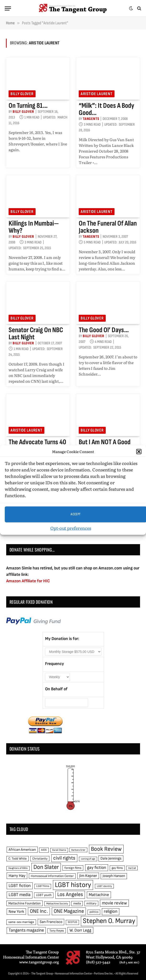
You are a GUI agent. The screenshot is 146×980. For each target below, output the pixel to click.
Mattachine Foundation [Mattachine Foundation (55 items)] (25, 903)
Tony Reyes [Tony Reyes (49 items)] (57, 931)
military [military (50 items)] (91, 903)
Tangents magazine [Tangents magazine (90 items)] (26, 930)
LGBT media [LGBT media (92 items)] (20, 895)
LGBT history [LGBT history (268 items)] (73, 885)
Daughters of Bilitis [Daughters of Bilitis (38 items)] (18, 868)
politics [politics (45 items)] (94, 912)
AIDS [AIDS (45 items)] (44, 850)
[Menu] (8, 8)
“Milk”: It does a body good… (106, 109)
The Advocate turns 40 (37, 442)
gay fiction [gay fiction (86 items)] (97, 868)
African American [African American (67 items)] (22, 850)
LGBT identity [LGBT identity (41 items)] (104, 886)
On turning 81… (28, 106)
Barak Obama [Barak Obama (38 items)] (59, 850)
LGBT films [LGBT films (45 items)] (43, 886)
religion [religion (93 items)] (111, 911)
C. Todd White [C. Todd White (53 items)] (18, 859)
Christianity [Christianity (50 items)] (40, 859)
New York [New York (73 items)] (16, 912)
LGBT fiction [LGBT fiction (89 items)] (20, 886)
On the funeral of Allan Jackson (108, 227)
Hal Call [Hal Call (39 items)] (132, 868)
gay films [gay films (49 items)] (117, 868)
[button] (139, 452)
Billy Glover (22, 94)
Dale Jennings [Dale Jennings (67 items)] (111, 859)
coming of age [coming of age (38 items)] (88, 859)
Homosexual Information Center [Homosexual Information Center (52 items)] (52, 876)
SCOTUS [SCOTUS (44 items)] (72, 922)
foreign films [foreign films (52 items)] (73, 868)
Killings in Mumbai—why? (34, 227)
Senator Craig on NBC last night (36, 334)
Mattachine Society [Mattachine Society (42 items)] (57, 904)
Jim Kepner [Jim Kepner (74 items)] (88, 876)
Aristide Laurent (97, 94)
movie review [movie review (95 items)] (114, 903)
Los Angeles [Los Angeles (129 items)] (70, 895)
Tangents (91, 119)
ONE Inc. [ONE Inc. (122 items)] (39, 911)
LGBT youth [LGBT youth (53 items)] (44, 895)
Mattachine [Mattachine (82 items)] (99, 895)
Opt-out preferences (71, 528)
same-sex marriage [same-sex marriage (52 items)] (21, 922)
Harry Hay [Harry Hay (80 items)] (17, 876)
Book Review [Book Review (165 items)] (106, 849)
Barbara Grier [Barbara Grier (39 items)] (78, 850)
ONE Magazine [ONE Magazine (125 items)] (69, 911)
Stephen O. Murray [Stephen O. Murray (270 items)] (109, 921)
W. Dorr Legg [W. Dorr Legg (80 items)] (80, 930)
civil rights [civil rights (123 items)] (64, 858)
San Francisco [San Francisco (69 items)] (51, 922)
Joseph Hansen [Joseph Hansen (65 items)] (114, 876)
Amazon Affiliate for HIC (28, 581)
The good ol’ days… (104, 330)
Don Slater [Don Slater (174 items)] (46, 867)
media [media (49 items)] (77, 903)
